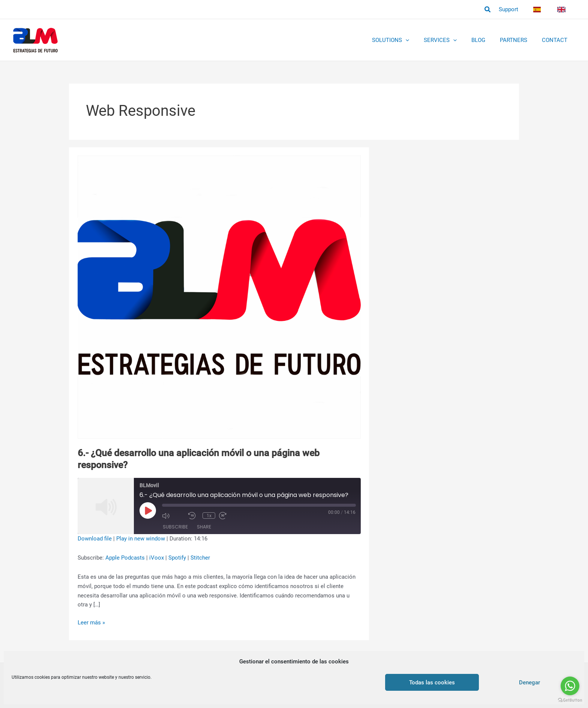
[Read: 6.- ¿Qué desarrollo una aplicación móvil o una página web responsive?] (219, 297)
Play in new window (141, 539)
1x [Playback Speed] (209, 516)
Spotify (177, 558)
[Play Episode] (148, 510)
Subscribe (175, 527)
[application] (421, 40)
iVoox (157, 558)
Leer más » (91, 623)
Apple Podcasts (125, 558)
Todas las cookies (432, 683)
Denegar (529, 683)
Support (516, 9)
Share (204, 527)
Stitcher (200, 558)
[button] (495, 10)
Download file (95, 539)
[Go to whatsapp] (570, 686)
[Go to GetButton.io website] (570, 700)
